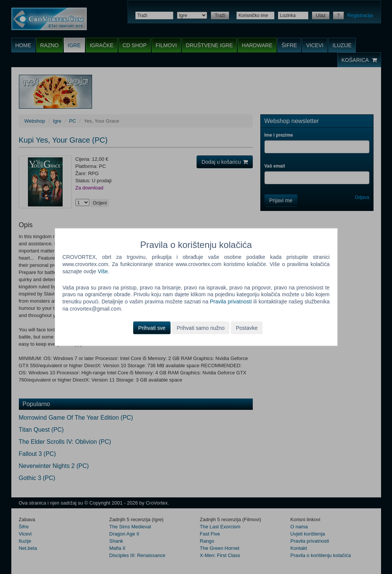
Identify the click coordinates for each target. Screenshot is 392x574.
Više (103, 271)
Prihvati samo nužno (201, 328)
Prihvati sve (152, 328)
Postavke (247, 328)
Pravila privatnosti (231, 302)
